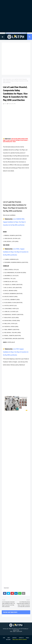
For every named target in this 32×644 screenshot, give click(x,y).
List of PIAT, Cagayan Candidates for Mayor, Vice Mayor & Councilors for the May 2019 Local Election (16, 352)
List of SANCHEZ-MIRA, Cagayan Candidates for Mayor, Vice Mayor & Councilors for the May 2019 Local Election (14, 222)
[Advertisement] (16, 16)
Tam (5, 104)
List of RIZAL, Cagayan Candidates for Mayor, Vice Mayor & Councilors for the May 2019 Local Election (16, 252)
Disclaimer (8, 640)
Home (4, 79)
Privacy (28, 638)
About (9, 638)
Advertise (14, 638)
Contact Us (21, 638)
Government (9, 79)
